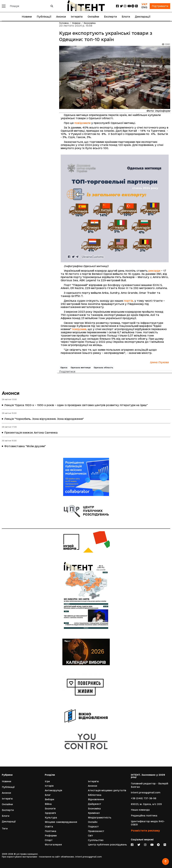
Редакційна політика (144, 816)
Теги (5, 829)
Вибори (49, 799)
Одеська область (103, 367)
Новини (27, 17)
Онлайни (93, 17)
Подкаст (93, 827)
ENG (144, 7)
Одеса (64, 367)
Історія (49, 786)
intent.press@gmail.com (146, 793)
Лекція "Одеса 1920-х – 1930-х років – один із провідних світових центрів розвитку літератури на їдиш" (76, 405)
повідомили (82, 123)
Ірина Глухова (159, 362)
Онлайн (93, 822)
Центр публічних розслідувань (107, 845)
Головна (64, 23)
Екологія (50, 809)
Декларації (143, 17)
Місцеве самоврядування (61, 822)
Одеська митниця (81, 367)
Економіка (90, 23)
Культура (51, 818)
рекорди (154, 271)
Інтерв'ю (77, 17)
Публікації (44, 17)
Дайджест (95, 804)
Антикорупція (53, 790)
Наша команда (140, 810)
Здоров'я (50, 813)
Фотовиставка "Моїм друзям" (25, 446)
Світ (91, 836)
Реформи (51, 836)
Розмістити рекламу (145, 831)
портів (129, 301)
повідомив (79, 329)
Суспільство (96, 840)
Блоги (126, 17)
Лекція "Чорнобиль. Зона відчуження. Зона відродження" (44, 419)
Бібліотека (95, 795)
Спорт (49, 840)
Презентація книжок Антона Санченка (31, 433)
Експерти (110, 17)
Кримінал (94, 813)
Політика (51, 831)
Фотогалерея (53, 845)
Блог (48, 795)
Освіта (49, 827)
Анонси (61, 17)
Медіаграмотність (100, 818)
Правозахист (96, 831)
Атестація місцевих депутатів (107, 790)
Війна (48, 804)
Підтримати (160, 6)
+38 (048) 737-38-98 (144, 798)
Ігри (47, 781)
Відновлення (96, 799)
